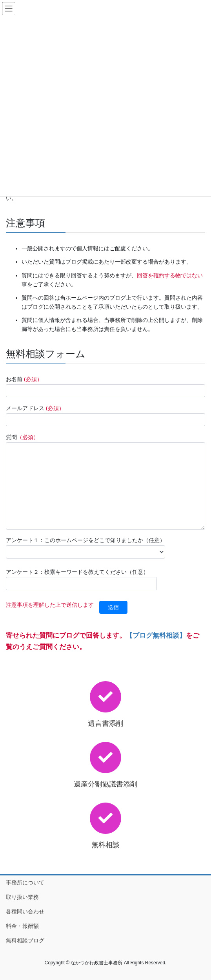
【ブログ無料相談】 (156, 636)
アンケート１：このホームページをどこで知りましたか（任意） (85, 548)
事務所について (25, 882)
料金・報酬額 (22, 926)
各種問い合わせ (25, 911)
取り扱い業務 (22, 897)
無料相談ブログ (25, 940)
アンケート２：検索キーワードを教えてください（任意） (81, 579)
